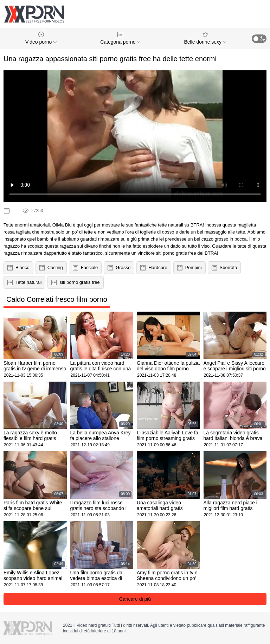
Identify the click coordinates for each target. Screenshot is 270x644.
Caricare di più (135, 599)
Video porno (41, 38)
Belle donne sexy (205, 38)
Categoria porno (120, 38)
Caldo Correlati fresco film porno (57, 299)
